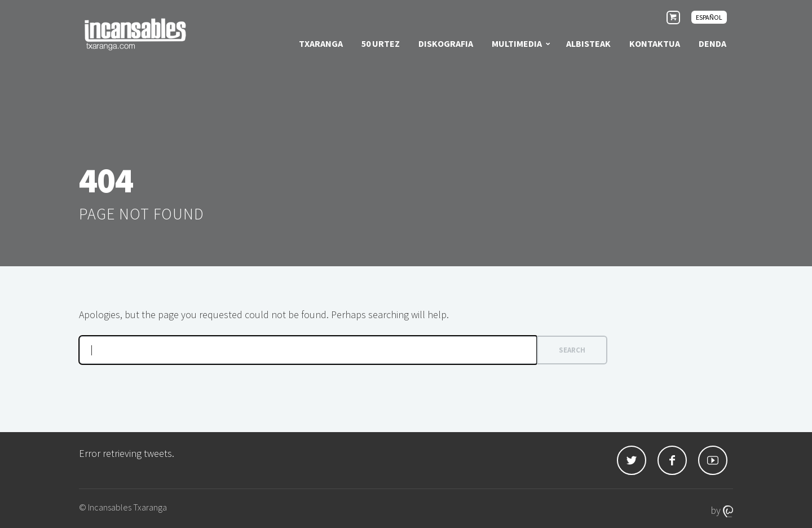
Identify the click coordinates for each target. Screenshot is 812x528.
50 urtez (381, 43)
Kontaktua (655, 43)
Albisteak (588, 43)
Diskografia (446, 43)
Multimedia (517, 43)
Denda (712, 43)
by (722, 510)
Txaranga (321, 43)
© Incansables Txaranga (123, 507)
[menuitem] (709, 17)
